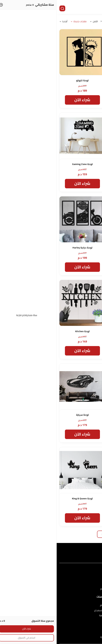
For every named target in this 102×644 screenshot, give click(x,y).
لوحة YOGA (76, 331)
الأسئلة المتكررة (51, 637)
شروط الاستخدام (51, 605)
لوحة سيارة (26, 415)
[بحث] (6, 9)
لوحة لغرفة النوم (76, 499)
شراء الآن (76, 100)
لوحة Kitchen (26, 331)
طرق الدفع (51, 584)
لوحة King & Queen (26, 499)
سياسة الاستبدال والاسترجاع (51, 610)
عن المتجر (51, 579)
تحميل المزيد (51, 534)
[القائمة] (97, 9)
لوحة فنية (76, 415)
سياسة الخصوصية (51, 615)
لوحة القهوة (76, 248)
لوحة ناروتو (26, 80)
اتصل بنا (51, 632)
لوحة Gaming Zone (26, 164)
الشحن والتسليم (51, 589)
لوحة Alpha (76, 164)
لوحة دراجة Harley (26, 248)
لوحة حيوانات (76, 80)
